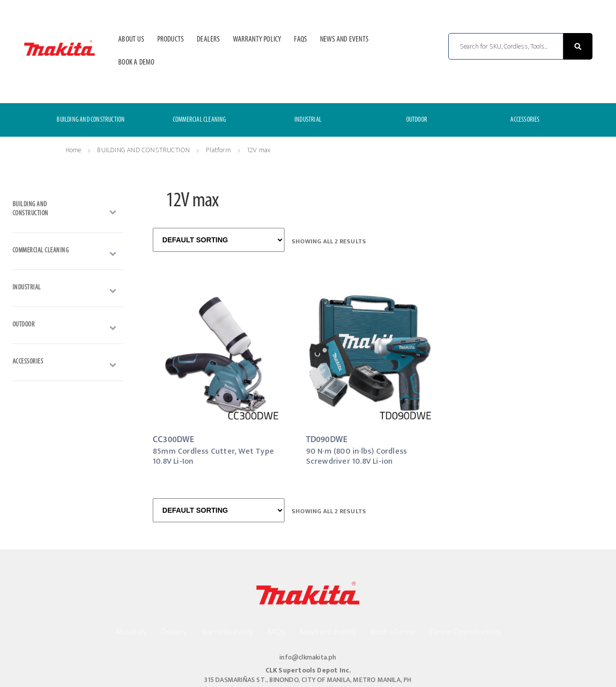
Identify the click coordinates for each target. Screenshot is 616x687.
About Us (131, 40)
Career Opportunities (466, 632)
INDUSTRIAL (308, 120)
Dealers (208, 40)
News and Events (344, 40)
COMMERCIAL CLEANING (200, 120)
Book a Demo (136, 63)
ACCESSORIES (525, 120)
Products (171, 40)
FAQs (300, 40)
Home (74, 150)
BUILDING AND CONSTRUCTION (91, 120)
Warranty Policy (257, 40)
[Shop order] (219, 240)
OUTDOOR (417, 120)
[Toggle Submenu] (68, 212)
